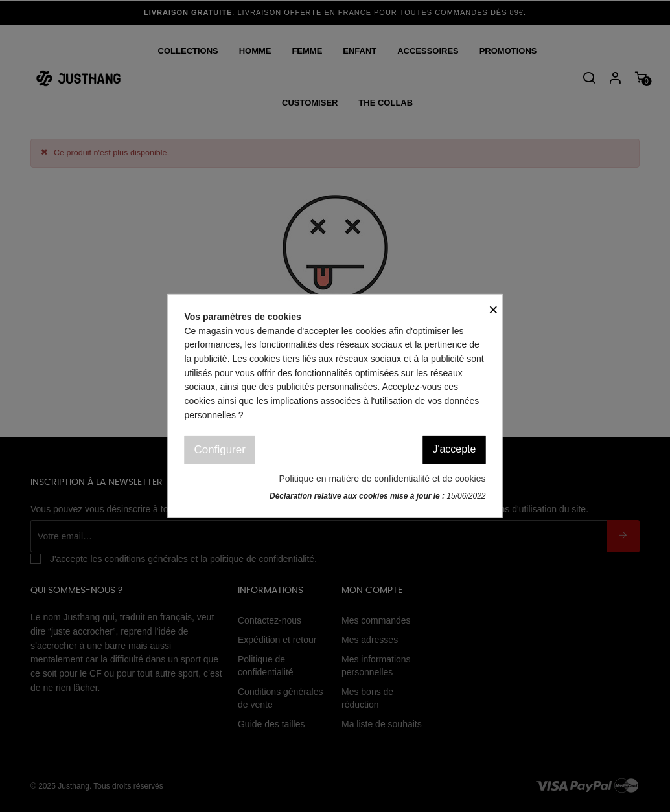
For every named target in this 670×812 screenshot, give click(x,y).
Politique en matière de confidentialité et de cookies (382, 479)
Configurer (220, 449)
